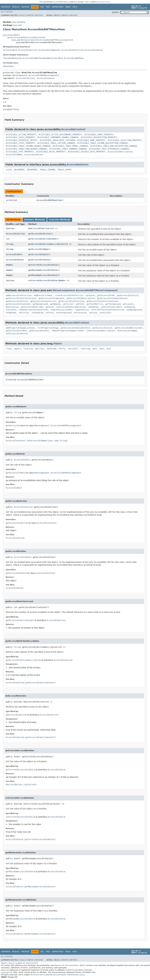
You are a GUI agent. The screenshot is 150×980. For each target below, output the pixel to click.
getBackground (40, 304)
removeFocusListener (61, 310)
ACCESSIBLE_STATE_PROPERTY (20, 143)
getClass (40, 349)
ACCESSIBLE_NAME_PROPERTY (91, 140)
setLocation (80, 313)
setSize (93, 313)
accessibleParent (34, 155)
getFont (80, 304)
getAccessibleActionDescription (46, 244)
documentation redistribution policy (69, 975)
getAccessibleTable (16, 331)
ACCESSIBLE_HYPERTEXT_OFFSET (22, 140)
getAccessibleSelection (43, 301)
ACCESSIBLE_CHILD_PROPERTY (20, 137)
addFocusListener (43, 295)
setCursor (24, 313)
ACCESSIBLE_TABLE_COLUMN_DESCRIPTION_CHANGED (102, 143)
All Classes (7, 12)
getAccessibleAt (106, 295)
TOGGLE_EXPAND (47, 170)
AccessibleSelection (73, 50)
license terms (105, 2)
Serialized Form (11, 109)
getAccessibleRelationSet (129, 328)
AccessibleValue (94, 50)
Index (68, 7)
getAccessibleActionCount (42, 239)
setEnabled (37, 313)
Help (75, 7)
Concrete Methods (60, 220)
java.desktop (19, 22)
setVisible (105, 313)
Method (39, 15)
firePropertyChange (48, 328)
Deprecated (58, 7)
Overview (6, 7)
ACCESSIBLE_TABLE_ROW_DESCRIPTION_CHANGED (114, 146)
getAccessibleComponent (51, 298)
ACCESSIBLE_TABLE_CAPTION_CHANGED (56, 143)
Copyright (5, 972)
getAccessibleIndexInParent (112, 298)
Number (10, 265)
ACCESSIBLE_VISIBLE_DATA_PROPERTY (87, 152)
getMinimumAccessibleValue (43, 275)
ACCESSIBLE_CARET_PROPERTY (99, 135)
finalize (28, 349)
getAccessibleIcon (102, 328)
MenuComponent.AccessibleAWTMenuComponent (36, 75)
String (10, 244)
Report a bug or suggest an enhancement (20, 963)
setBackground (134, 310)
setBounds (11, 313)
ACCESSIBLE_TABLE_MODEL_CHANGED (70, 146)
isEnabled (93, 307)
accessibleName (14, 155)
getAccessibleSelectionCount (102, 301)
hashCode (51, 349)
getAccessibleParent (17, 301)
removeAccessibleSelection (33, 310)
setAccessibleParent (17, 334)
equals (17, 349)
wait (95, 349)
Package (25, 7)
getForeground (113, 304)
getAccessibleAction (39, 234)
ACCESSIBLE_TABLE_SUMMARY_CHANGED (68, 149)
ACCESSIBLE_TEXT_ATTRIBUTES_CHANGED (109, 149)
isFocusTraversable (111, 307)
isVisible (11, 310)
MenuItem (8, 66)
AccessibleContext (73, 129)
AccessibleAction (28, 50)
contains (90, 295)
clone (9, 349)
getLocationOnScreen (32, 307)
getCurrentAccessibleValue (43, 265)
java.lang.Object (11, 35)
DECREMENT (19, 170)
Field (22, 15)
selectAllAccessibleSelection (108, 310)
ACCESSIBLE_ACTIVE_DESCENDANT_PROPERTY (60, 135)
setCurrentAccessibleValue (43, 280)
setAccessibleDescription (101, 331)
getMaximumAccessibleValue (43, 270)
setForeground (64, 313)
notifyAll (73, 349)
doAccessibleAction (39, 228)
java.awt (17, 25)
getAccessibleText (39, 331)
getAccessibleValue (39, 260)
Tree (48, 7)
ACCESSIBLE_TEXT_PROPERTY (20, 152)
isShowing (129, 307)
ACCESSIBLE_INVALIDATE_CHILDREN (57, 140)
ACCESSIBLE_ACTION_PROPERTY (21, 135)
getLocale (128, 304)
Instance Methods (35, 220)
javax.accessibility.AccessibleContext (26, 37)
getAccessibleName (38, 249)
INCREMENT (32, 170)
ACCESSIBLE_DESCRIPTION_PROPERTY (99, 137)
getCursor (68, 304)
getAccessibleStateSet (18, 304)
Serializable (10, 50)
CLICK (9, 170)
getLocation (12, 307)
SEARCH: (116, 12)
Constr (30, 15)
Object (58, 344)
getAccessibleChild (128, 295)
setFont (50, 313)
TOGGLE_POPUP (64, 170)
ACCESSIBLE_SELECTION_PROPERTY (125, 140)
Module (16, 7)
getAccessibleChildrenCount (21, 298)
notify (62, 349)
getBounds (56, 304)
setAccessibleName (127, 331)
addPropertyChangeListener (20, 328)
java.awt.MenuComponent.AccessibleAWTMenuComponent (42, 40)
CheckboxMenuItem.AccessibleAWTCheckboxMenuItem (30, 58)
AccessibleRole (14, 254)
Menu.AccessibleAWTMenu (71, 58)
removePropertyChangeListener (68, 331)
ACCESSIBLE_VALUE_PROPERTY (51, 152)
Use (42, 7)
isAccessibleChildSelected (71, 307)
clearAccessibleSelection (69, 295)
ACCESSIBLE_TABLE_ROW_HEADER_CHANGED (26, 149)
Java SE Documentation (68, 965)
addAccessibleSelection (19, 295)
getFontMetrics (95, 304)
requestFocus (82, 310)
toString (85, 349)
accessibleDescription (120, 152)
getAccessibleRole (38, 254)
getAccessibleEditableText (75, 328)
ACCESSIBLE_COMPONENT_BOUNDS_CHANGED (58, 137)
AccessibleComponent (49, 50)
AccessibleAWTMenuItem (49, 200)
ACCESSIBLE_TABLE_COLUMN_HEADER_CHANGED (28, 146)
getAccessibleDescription (81, 298)
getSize (50, 307)
